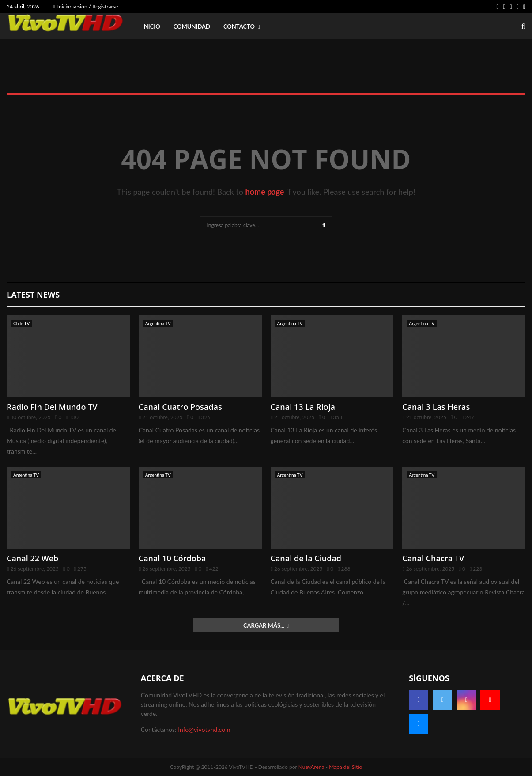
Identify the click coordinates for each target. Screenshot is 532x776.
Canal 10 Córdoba (172, 558)
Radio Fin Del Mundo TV (52, 407)
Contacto (239, 26)
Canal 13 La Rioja (303, 407)
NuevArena (311, 767)
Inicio (151, 26)
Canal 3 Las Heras (436, 407)
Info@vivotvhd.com (204, 729)
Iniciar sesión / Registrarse (85, 6)
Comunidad (192, 26)
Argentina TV (158, 323)
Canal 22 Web (32, 558)
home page (265, 192)
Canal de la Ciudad (306, 558)
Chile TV (21, 323)
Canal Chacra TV (433, 558)
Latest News (33, 295)
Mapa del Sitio (345, 767)
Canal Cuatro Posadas (180, 407)
